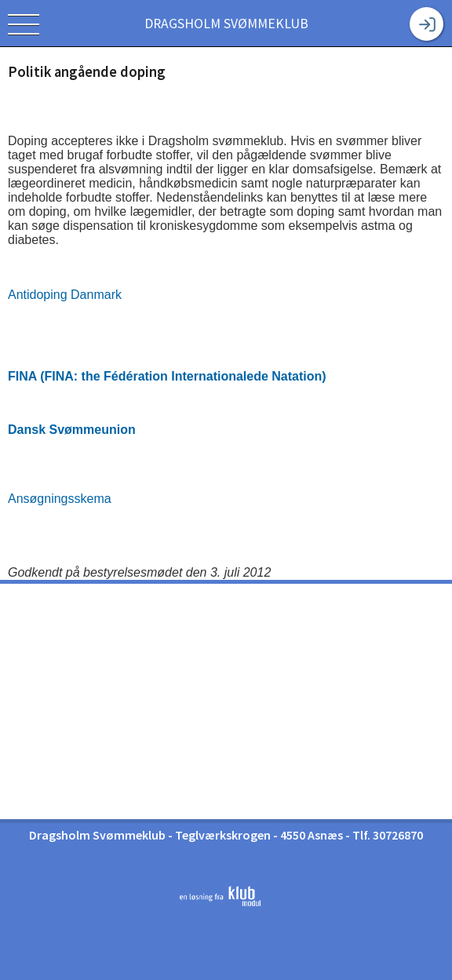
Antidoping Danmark (65, 295)
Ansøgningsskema (60, 499)
